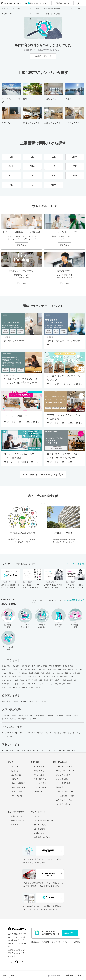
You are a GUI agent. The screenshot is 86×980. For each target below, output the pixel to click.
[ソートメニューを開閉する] (5, 975)
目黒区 (16, 701)
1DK (11, 750)
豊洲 (59, 670)
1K (7, 750)
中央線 (4, 673)
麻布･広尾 (16, 666)
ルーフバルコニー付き (10, 733)
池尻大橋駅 (29, 715)
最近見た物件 (17, 775)
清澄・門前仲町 (68, 670)
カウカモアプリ (40, 825)
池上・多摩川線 (57, 673)
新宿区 (9, 701)
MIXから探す (39, 792)
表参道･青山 (6, 666)
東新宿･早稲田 (34, 673)
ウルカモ (15, 825)
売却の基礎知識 (18, 821)
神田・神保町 (43, 680)
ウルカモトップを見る (76, 564)
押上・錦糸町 (33, 677)
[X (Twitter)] (11, 962)
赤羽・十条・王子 (46, 684)
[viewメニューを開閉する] (13, 975)
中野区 (37, 701)
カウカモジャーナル (64, 800)
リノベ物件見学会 (63, 783)
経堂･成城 (76, 673)
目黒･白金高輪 (42, 666)
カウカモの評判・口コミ (44, 821)
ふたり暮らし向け (74, 733)
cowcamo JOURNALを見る (74, 601)
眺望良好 (40, 733)
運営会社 (35, 942)
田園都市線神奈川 (32, 684)
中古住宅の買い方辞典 (65, 796)
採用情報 (76, 942)
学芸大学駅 (22, 719)
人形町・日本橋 (19, 680)
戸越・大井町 (45, 673)
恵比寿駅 (5, 719)
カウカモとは (39, 816)
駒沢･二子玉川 (7, 670)
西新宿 (24, 673)
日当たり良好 (31, 733)
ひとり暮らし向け (60, 733)
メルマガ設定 (17, 796)
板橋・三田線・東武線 (10, 687)
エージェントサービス (65, 767)
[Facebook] (17, 962)
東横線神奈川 (7, 684)
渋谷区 (31, 701)
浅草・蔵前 (22, 677)
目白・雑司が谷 (45, 677)
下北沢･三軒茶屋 (55, 666)
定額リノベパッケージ (65, 792)
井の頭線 (27, 670)
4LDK (74, 750)
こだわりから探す (41, 787)
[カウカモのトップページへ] (16, 3)
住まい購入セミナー (64, 775)
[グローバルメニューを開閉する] (83, 3)
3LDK (59, 750)
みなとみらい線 (19, 684)
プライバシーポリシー (61, 942)
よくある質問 (39, 829)
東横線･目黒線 (68, 666)
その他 (38, 687)
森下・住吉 (12, 677)
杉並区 (44, 701)
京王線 (4, 677)
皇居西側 (79, 670)
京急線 (31, 687)
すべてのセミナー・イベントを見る (43, 475)
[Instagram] (23, 962)
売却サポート (17, 816)
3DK (54, 750)
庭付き (22, 733)
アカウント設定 (18, 792)
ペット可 (48, 733)
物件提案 (60, 787)
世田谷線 (68, 673)
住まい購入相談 (62, 779)
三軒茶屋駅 (6, 715)
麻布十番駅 (32, 719)
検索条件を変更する (43, 56)
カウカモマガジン (63, 804)
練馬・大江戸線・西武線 (63, 684)
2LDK (44, 750)
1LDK (17, 750)
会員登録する (70, 933)
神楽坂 (34, 670)
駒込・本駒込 (55, 680)
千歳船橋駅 (50, 715)
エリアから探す (40, 783)
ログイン (63, 3)
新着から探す (39, 771)
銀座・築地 (52, 670)
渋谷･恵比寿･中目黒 (28, 666)
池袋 (54, 677)
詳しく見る (22, 245)
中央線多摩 (23, 687)
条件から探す (39, 767)
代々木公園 (18, 670)
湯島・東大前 (7, 680)
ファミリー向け (7, 736)
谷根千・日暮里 (31, 680)
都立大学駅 (59, 715)
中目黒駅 (68, 715)
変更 (80, 975)
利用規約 (45, 942)
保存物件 (15, 779)
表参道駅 (13, 719)
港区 (4, 701)
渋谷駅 (21, 715)
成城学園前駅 (39, 715)
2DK (39, 750)
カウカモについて (40, 3)
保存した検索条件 (18, 783)
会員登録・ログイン (42, 837)
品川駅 (14, 715)
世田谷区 (23, 701)
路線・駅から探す (41, 779)
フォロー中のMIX (18, 787)
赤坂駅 (76, 715)
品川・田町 (42, 670)
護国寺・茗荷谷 (62, 677)
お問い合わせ (39, 833)
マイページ (16, 767)
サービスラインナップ (65, 771)
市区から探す (39, 775)
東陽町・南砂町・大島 (69, 680)
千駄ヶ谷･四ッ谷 (14, 673)
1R (3, 750)
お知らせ (15, 771)
